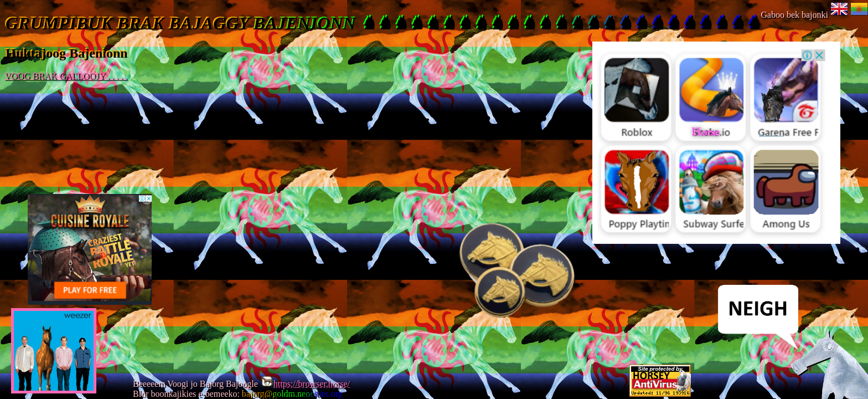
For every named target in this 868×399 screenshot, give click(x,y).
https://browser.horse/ (305, 384)
